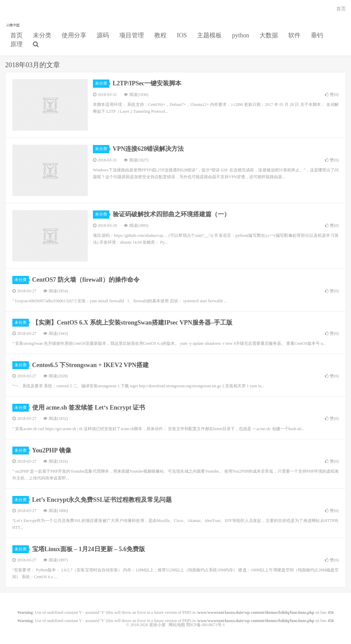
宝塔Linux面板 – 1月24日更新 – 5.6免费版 (89, 549)
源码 (103, 35)
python (241, 35)
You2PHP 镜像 (52, 450)
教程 (160, 35)
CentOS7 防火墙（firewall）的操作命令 (86, 280)
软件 (294, 35)
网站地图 (177, 625)
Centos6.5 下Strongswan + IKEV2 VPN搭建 (90, 365)
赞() (332, 95)
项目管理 (132, 35)
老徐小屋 (13, 24)
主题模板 (209, 35)
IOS (182, 35)
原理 (16, 44)
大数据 (269, 35)
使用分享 (74, 35)
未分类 (42, 35)
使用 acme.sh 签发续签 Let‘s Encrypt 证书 (89, 408)
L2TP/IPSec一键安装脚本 (147, 83)
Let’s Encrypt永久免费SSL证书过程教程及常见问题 (102, 500)
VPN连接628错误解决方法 (148, 149)
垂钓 (317, 35)
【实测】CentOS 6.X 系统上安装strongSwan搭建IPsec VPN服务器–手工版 (132, 323)
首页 (16, 35)
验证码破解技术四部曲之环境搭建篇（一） (171, 214)
